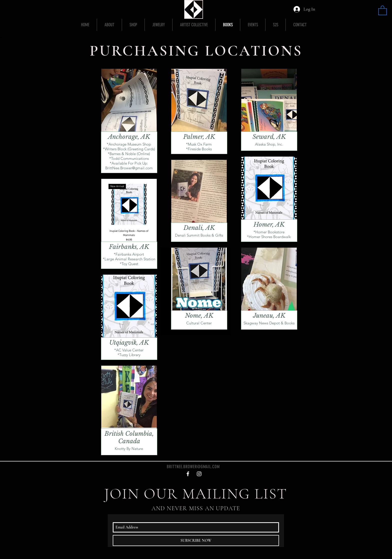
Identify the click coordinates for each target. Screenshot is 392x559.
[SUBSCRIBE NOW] (196, 540)
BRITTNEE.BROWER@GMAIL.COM (193, 467)
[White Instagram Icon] (199, 474)
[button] (382, 10)
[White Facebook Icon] (188, 474)
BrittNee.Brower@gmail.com (129, 168)
